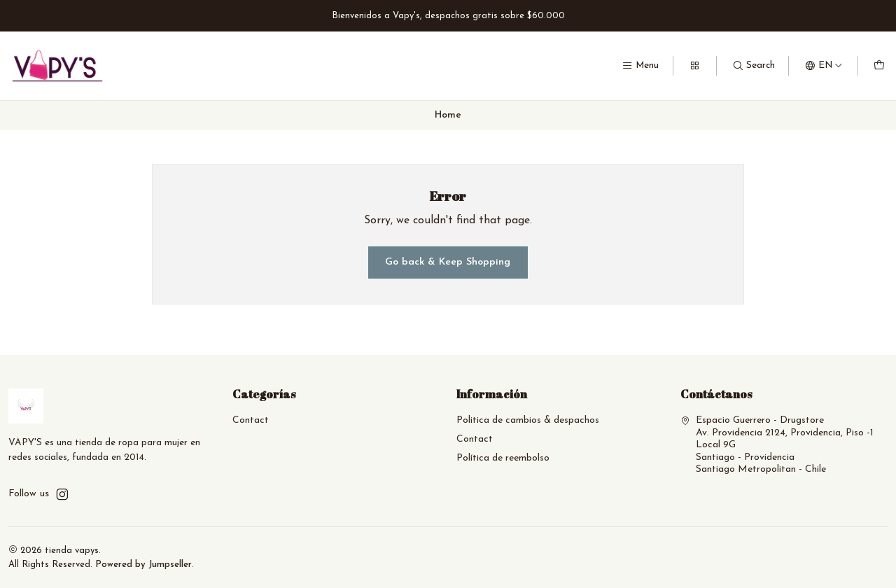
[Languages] (824, 66)
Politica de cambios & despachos (528, 420)
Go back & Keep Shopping (448, 262)
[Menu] (640, 66)
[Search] (754, 66)
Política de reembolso (503, 458)
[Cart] (879, 66)
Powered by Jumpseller (143, 565)
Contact (251, 420)
